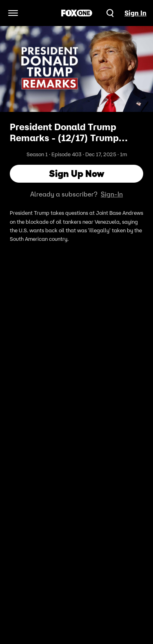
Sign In (135, 13)
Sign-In (112, 194)
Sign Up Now (77, 174)
